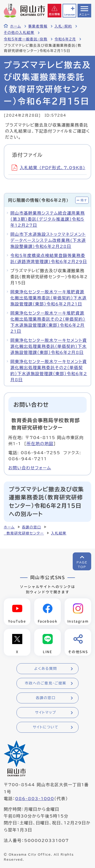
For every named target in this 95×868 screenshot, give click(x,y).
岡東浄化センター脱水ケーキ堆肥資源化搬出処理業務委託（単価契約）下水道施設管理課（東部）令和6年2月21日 (49, 298)
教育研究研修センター (24, 533)
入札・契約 (63, 26)
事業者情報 (38, 26)
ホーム (16, 26)
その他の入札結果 (19, 33)
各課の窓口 (31, 527)
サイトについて (45, 727)
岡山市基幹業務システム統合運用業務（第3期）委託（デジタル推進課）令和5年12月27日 (48, 219)
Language (69, 15)
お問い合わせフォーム (30, 468)
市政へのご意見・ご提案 (46, 683)
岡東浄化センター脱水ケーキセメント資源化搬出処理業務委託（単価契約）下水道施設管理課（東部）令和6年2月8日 (49, 346)
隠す (84, 200)
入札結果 (59, 533)
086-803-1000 (35, 799)
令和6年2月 (65, 39)
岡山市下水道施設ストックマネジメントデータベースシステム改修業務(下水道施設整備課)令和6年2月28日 (48, 240)
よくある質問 (46, 669)
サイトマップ (45, 712)
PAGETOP (82, 565)
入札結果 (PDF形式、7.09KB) (49, 168)
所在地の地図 (40, 444)
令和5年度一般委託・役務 (26, 39)
